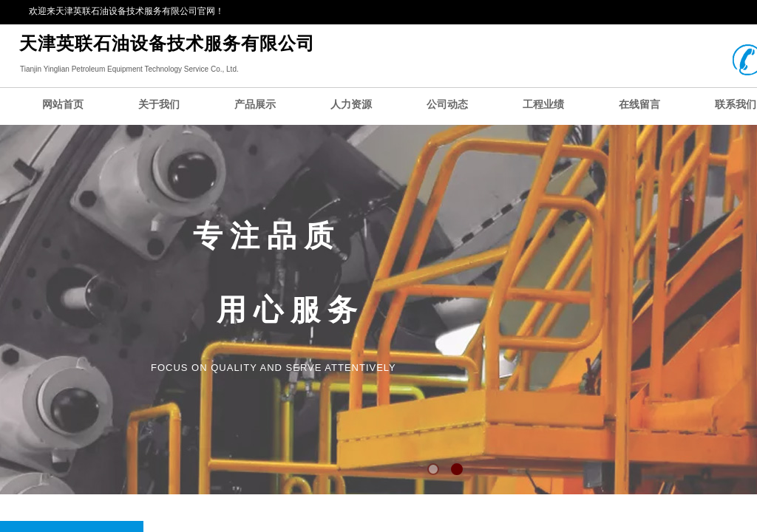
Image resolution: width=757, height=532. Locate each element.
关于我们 (159, 105)
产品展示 (255, 105)
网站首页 (63, 105)
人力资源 (351, 105)
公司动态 (447, 105)
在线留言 (639, 105)
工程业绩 (543, 105)
